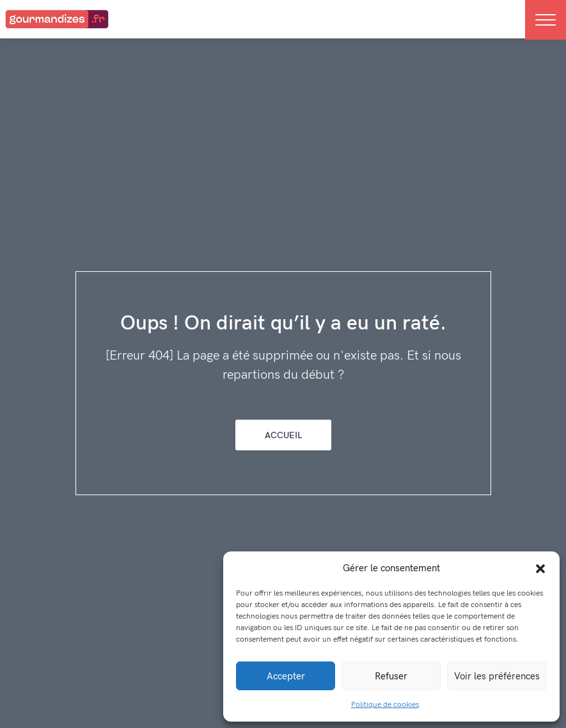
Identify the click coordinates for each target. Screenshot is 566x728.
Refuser (391, 676)
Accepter (286, 676)
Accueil (283, 435)
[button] (540, 568)
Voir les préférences (497, 676)
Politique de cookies (385, 705)
